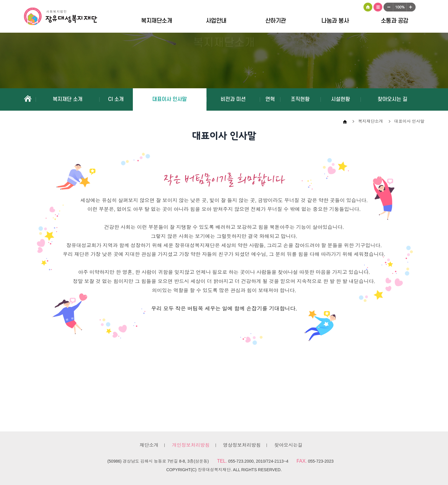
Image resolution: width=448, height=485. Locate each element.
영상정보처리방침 (242, 445)
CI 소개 (116, 99)
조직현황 (300, 99)
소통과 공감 (395, 21)
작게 (388, 7)
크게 (411, 7)
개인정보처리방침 (191, 445)
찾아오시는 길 (392, 99)
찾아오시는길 (288, 445)
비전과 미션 (233, 99)
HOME (368, 7)
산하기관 (276, 21)
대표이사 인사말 (170, 99)
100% (400, 7)
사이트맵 (378, 7)
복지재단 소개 (68, 99)
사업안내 (216, 21)
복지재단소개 (157, 21)
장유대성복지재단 (65, 17)
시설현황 (340, 99)
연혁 (270, 99)
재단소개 (149, 445)
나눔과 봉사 (335, 21)
